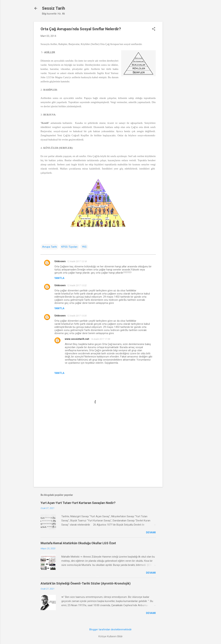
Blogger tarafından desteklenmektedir (110, 629)
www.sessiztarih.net (77, 339)
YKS (84, 247)
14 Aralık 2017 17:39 (100, 339)
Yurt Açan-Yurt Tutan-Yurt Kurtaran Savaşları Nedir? (78, 503)
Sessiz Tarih (53, 8)
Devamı (151, 532)
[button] (154, 29)
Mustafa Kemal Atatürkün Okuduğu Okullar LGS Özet (78, 543)
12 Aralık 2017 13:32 (77, 285)
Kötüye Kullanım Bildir (111, 636)
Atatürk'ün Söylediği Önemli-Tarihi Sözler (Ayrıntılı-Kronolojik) (86, 583)
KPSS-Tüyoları (69, 247)
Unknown (60, 261)
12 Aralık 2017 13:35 (77, 316)
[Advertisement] (176, 73)
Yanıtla (59, 278)
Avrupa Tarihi (50, 247)
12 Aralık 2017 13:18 (77, 261)
